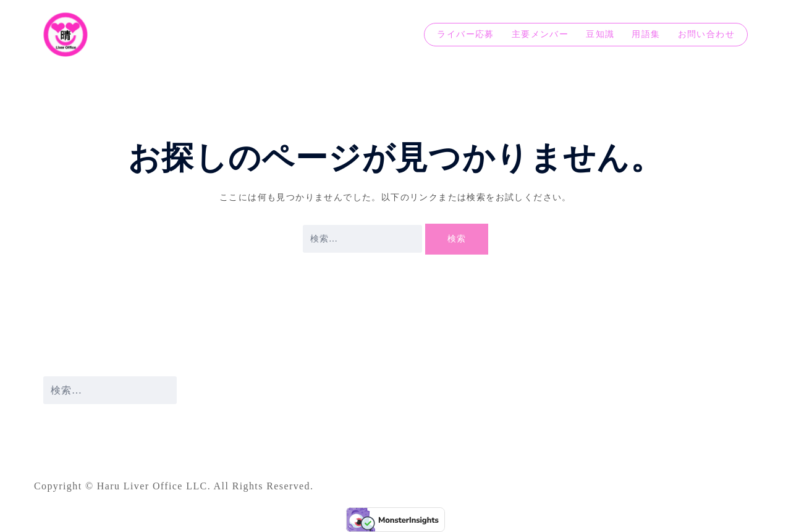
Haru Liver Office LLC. (155, 486)
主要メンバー (540, 34)
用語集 (646, 34)
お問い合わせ (706, 34)
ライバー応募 (465, 34)
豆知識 (600, 34)
